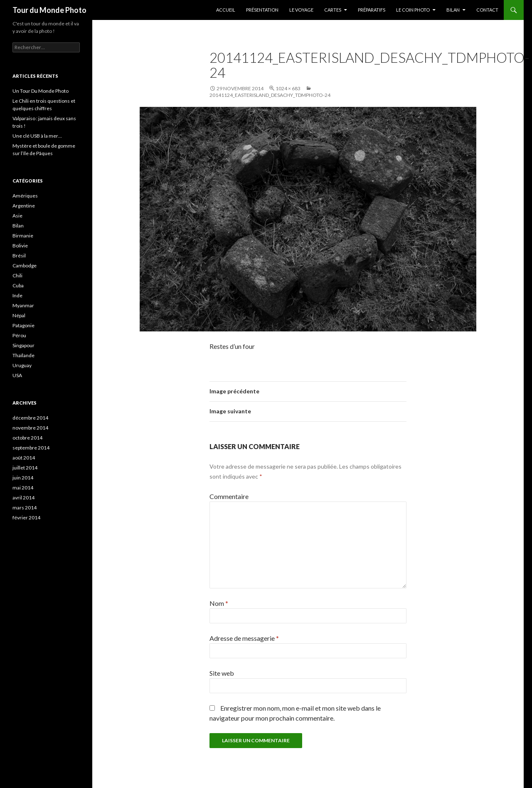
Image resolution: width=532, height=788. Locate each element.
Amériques (25, 196)
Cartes (333, 10)
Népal (19, 315)
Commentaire (229, 496)
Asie (17, 216)
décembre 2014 (30, 418)
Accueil (226, 10)
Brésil (19, 256)
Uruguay (22, 365)
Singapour (23, 345)
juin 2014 (23, 478)
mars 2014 (25, 508)
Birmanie (23, 236)
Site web (222, 673)
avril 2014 (23, 498)
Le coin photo (413, 10)
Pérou (19, 335)
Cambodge (25, 266)
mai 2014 (23, 488)
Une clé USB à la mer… (37, 136)
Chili (17, 275)
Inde (17, 295)
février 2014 (26, 518)
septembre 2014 (31, 448)
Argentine (24, 206)
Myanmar (23, 305)
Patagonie (23, 325)
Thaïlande (23, 355)
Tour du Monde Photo (49, 10)
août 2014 (24, 458)
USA (17, 375)
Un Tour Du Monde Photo (41, 91)
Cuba (18, 285)
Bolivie (20, 246)
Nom (219, 603)
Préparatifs (372, 10)
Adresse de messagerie (244, 638)
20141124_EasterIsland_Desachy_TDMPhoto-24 (270, 95)
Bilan (453, 10)
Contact (487, 10)
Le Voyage (301, 10)
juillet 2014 (25, 468)
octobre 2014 (27, 438)
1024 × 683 (288, 88)
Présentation (262, 10)
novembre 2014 (30, 428)
